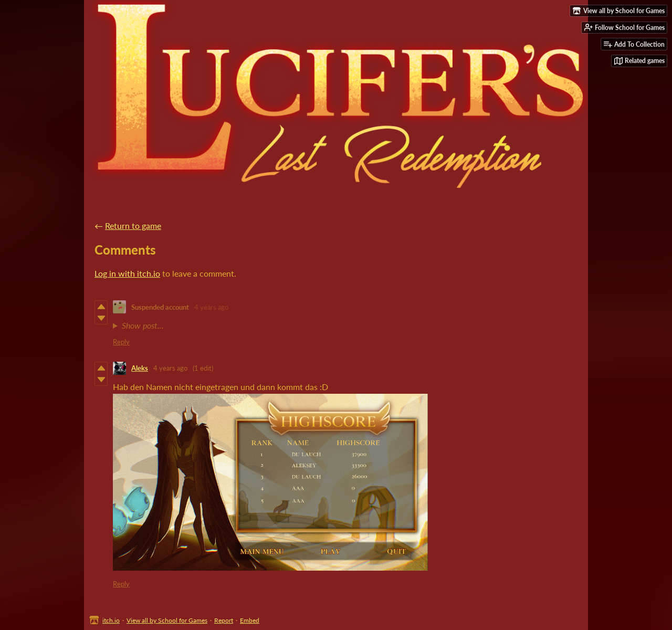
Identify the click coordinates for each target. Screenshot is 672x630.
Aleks (140, 368)
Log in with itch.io (127, 273)
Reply (121, 342)
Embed (250, 620)
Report (224, 620)
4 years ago (211, 307)
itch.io (111, 620)
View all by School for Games (167, 620)
